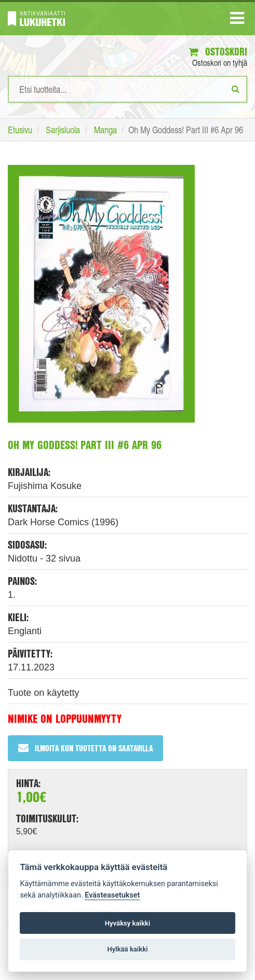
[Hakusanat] (128, 89)
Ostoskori (218, 52)
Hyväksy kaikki (128, 923)
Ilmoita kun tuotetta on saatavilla (85, 748)
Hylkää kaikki (127, 949)
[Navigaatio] (237, 20)
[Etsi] (236, 89)
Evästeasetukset (112, 895)
